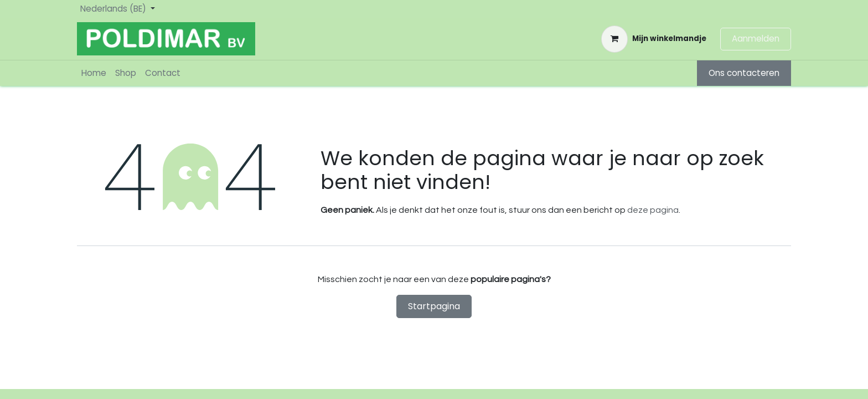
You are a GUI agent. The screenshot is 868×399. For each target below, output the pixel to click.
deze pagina (653, 210)
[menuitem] (94, 73)
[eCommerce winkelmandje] (654, 39)
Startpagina (434, 306)
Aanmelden (756, 39)
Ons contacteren (744, 73)
